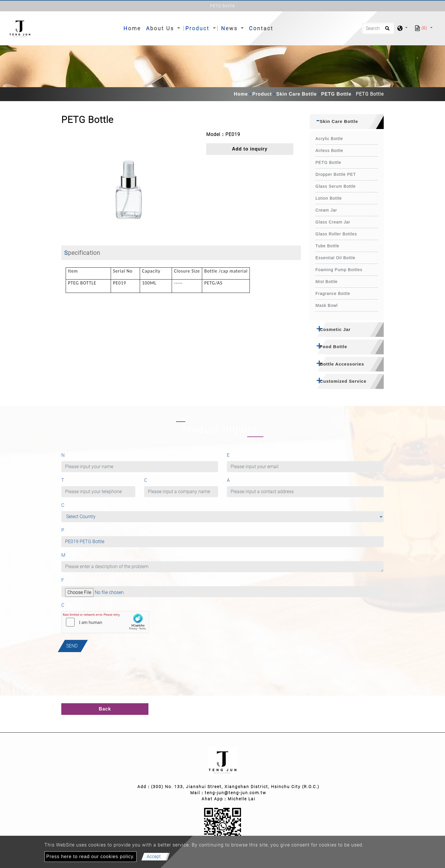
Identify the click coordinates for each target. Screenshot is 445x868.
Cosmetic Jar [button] (335, 329)
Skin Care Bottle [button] (339, 121)
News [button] (230, 28)
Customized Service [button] (343, 381)
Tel (65, 480)
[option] (129, 184)
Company (155, 480)
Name (70, 455)
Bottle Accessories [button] (342, 364)
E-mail (236, 455)
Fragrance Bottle (333, 293)
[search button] (386, 30)
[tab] (347, 122)
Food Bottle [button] (333, 347)
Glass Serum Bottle (336, 186)
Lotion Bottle (329, 198)
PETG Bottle (336, 94)
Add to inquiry (250, 149)
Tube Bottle (327, 246)
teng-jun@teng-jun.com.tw (236, 793)
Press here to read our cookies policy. (90, 857)
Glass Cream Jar (333, 222)
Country (72, 505)
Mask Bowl (327, 305)
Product (262, 94)
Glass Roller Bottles (336, 234)
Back (105, 709)
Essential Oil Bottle (335, 258)
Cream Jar (326, 210)
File (66, 580)
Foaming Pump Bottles (339, 270)
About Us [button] (161, 28)
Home (133, 28)
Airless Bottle (329, 151)
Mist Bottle (326, 282)
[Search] (378, 28)
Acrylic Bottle (329, 139)
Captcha (71, 605)
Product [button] (198, 28)
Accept (154, 857)
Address (236, 480)
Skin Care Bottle (297, 94)
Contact (261, 28)
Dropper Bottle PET (336, 174)
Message (73, 555)
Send (72, 646)
